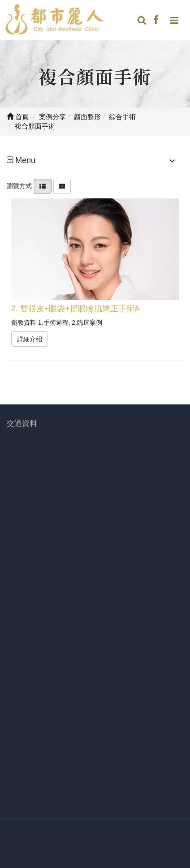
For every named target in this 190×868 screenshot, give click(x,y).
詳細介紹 (30, 339)
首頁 (18, 117)
